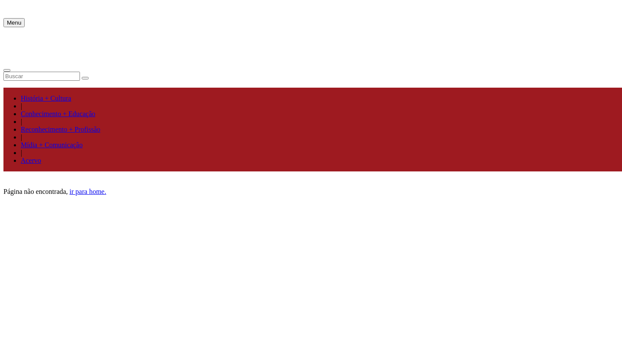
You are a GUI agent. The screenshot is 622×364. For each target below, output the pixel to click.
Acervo (31, 160)
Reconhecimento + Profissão (61, 129)
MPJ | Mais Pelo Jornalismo (42, 7)
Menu (14, 23)
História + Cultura (46, 98)
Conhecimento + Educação (58, 114)
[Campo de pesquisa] (42, 76)
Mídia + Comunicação (52, 145)
